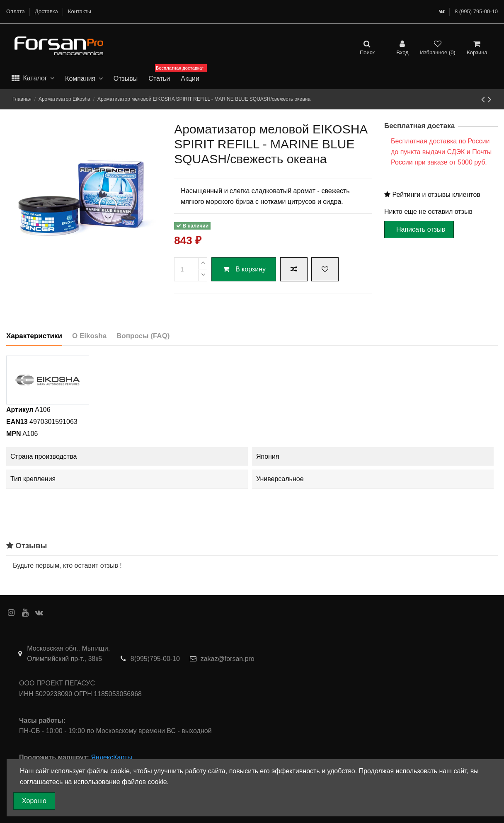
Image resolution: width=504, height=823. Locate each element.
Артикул (20, 410)
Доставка (47, 11)
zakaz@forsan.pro (228, 659)
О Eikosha (89, 336)
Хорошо (34, 801)
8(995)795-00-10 (155, 659)
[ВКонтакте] (442, 11)
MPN (14, 434)
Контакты (80, 11)
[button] (33, 79)
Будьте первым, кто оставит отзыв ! (67, 565)
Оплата (16, 11)
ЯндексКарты (111, 757)
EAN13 (17, 422)
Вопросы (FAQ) (143, 336)
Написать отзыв (421, 229)
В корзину (244, 269)
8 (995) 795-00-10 (476, 11)
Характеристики (34, 336)
